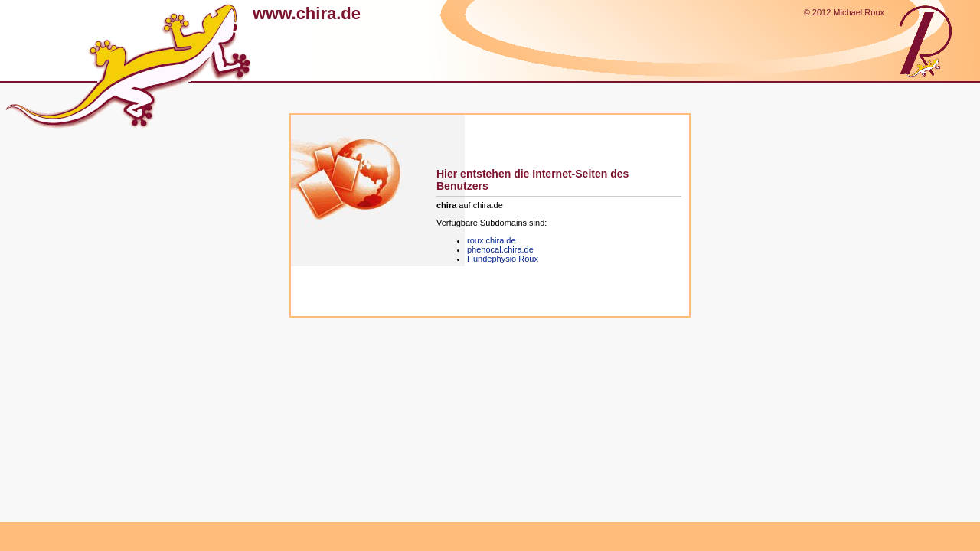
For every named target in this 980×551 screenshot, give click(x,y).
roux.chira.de (492, 240)
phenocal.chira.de (500, 249)
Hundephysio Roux (503, 259)
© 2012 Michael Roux (844, 12)
